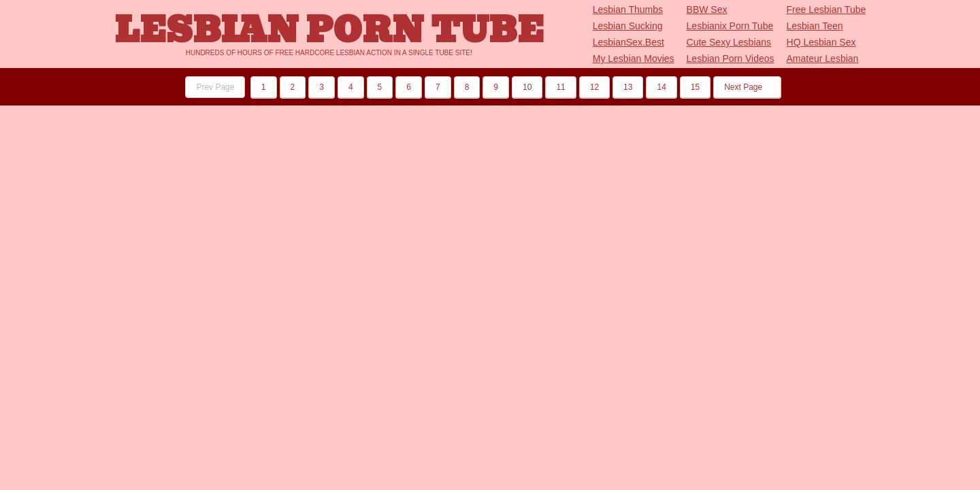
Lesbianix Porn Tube (730, 26)
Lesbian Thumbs (628, 10)
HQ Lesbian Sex (821, 42)
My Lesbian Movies (634, 59)
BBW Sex (707, 10)
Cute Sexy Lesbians (729, 42)
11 (560, 87)
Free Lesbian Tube (827, 10)
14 (661, 87)
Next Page (747, 87)
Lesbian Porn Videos (731, 59)
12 (594, 87)
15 (695, 87)
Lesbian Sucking (628, 26)
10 (527, 87)
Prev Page (215, 87)
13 (628, 87)
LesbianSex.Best (628, 42)
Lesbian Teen (815, 26)
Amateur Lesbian (823, 59)
